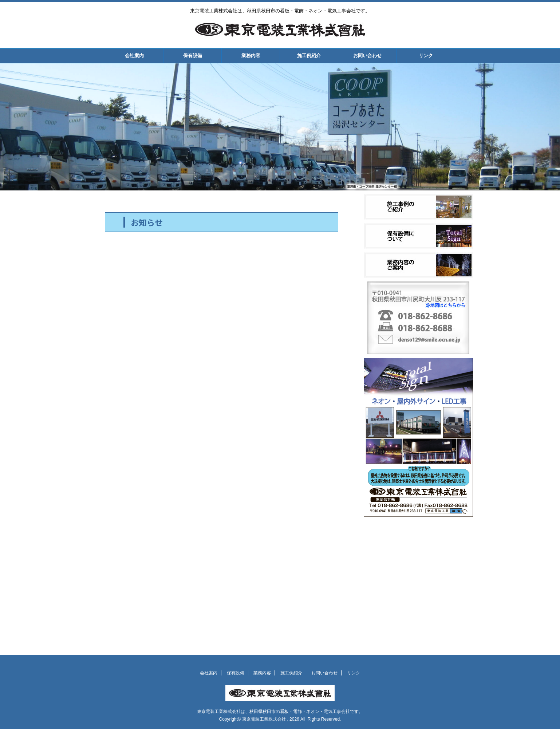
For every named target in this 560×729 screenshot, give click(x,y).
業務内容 (251, 56)
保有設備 (193, 56)
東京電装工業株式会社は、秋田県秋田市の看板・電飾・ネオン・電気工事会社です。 (280, 712)
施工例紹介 (309, 56)
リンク (426, 56)
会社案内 (134, 56)
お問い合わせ (367, 56)
